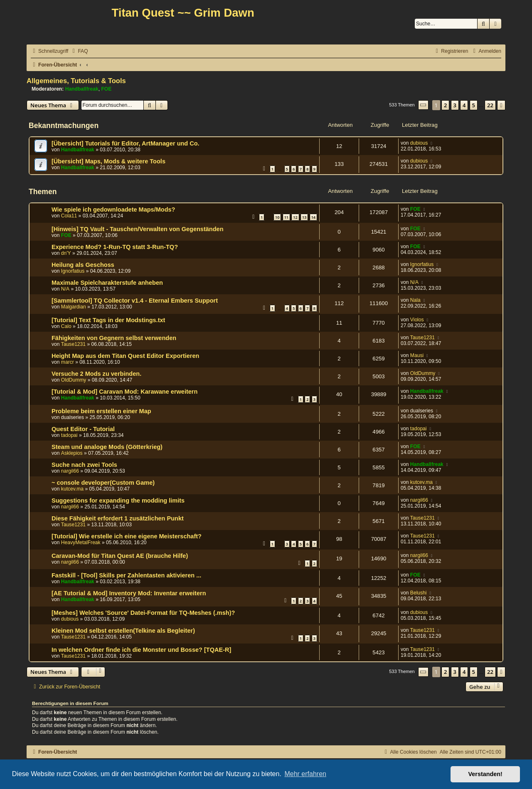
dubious (419, 143)
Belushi (419, 593)
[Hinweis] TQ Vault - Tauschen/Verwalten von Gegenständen (138, 229)
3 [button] (455, 105)
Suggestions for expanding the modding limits (118, 501)
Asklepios (72, 453)
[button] (424, 105)
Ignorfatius (73, 271)
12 (295, 217)
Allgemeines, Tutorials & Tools (76, 81)
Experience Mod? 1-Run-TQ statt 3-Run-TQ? (115, 247)
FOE (106, 89)
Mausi (417, 355)
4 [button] (464, 105)
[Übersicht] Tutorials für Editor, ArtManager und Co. (126, 143)
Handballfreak (82, 89)
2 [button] (445, 105)
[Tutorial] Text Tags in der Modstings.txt (108, 320)
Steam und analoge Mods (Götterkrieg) (107, 447)
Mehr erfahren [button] (305, 774)
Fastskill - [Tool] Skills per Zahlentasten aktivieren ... (126, 575)
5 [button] (474, 105)
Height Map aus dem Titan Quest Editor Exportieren (125, 356)
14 (313, 217)
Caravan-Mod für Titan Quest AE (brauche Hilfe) (120, 556)
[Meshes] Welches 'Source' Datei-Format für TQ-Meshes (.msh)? (143, 613)
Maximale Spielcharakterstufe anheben (107, 283)
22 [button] (490, 105)
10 (277, 217)
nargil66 (70, 471)
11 (286, 217)
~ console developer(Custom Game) (103, 483)
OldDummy (74, 380)
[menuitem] (79, 51)
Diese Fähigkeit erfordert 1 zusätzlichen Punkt (118, 518)
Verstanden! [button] (485, 774)
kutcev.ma (72, 489)
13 (304, 217)
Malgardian (74, 307)
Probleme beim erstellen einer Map (101, 411)
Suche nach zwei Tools (84, 465)
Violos (417, 320)
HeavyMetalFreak (81, 542)
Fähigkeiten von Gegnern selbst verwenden (114, 338)
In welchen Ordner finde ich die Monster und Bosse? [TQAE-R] (141, 650)
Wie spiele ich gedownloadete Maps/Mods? (113, 210)
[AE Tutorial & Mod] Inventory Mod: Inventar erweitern (129, 593)
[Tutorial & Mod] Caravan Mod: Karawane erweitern (124, 392)
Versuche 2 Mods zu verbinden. (96, 374)
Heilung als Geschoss (83, 265)
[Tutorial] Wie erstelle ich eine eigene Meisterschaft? (127, 536)
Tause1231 (73, 344)
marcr (68, 362)
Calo (66, 326)
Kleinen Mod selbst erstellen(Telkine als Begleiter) (123, 631)
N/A (65, 289)
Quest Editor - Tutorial (83, 429)
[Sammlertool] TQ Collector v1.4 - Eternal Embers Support (135, 301)
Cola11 (69, 216)
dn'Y (66, 253)
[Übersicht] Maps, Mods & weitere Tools (108, 161)
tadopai (69, 435)
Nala (415, 300)
